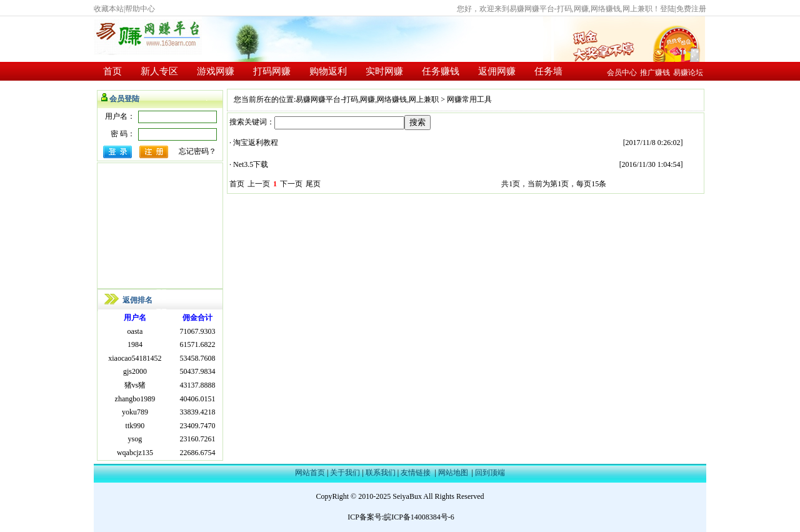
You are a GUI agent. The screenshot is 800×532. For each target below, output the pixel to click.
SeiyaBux (407, 496)
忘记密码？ (197, 151)
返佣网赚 (497, 71)
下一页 (291, 184)
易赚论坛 (688, 73)
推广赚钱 (655, 73)
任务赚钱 (441, 71)
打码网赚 (272, 71)
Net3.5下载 (251, 164)
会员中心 (622, 73)
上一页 (259, 184)
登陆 (667, 9)
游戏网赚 (216, 71)
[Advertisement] (160, 226)
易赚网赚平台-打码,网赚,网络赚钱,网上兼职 (367, 99)
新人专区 (159, 71)
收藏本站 (109, 9)
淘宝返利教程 (256, 143)
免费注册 (691, 9)
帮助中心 (140, 9)
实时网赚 (384, 71)
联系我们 (381, 473)
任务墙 (548, 71)
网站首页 (310, 473)
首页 (112, 71)
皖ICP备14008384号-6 (419, 517)
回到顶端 (490, 473)
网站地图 (453, 473)
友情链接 (416, 473)
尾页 (313, 184)
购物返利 (328, 71)
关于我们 (345, 473)
